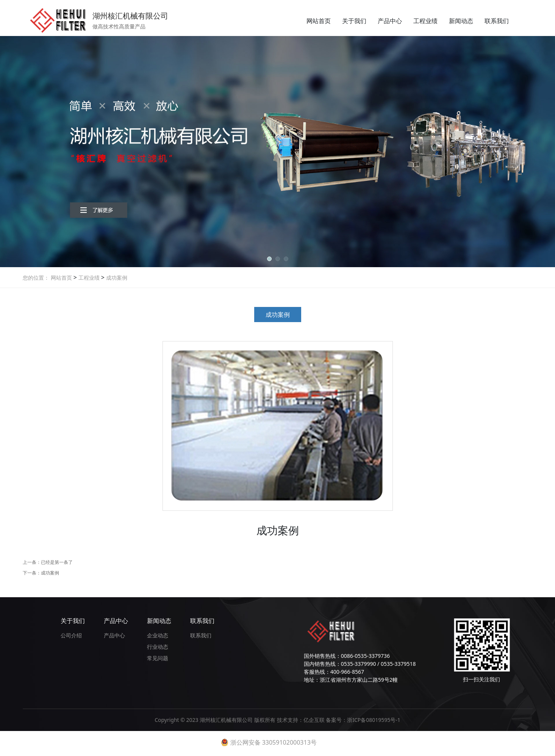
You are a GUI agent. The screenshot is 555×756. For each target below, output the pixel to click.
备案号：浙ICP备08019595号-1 (363, 720)
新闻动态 (461, 21)
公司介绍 (71, 635)
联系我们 (497, 21)
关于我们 (354, 21)
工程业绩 (425, 21)
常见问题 (158, 658)
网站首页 (319, 21)
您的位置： (36, 278)
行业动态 (158, 647)
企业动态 (158, 635)
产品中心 (390, 21)
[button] (269, 259)
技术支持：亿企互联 (302, 720)
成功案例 (116, 278)
